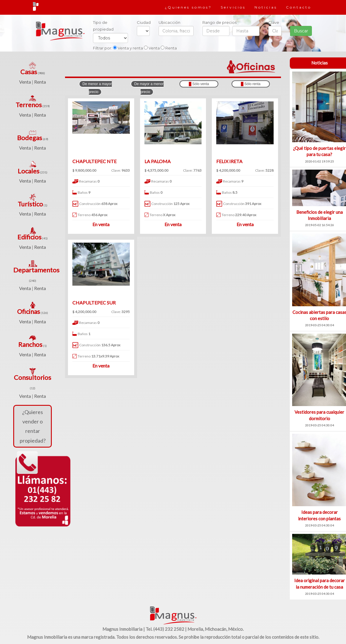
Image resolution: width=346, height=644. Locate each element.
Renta (40, 82)
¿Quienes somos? (188, 7)
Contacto (299, 7)
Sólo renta (251, 84)
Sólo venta (199, 84)
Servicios (233, 7)
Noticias (266, 7)
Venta (25, 82)
